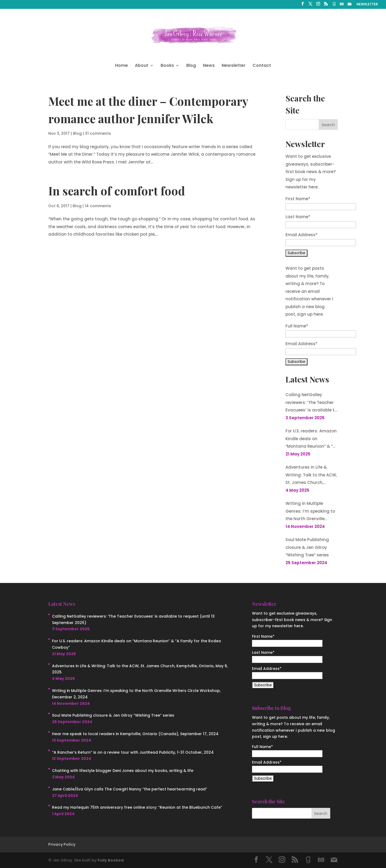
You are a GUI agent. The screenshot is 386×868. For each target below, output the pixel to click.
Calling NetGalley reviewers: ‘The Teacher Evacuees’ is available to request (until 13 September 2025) (311, 403)
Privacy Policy (62, 844)
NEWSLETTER (367, 5)
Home (121, 66)
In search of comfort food (117, 191)
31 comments (98, 133)
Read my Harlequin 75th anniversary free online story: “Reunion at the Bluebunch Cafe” (137, 807)
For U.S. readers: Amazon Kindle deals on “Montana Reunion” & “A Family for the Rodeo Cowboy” (311, 439)
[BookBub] (342, 6)
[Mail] (350, 6)
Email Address (302, 235)
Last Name (298, 217)
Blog (191, 66)
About (142, 66)
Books (167, 66)
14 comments (98, 206)
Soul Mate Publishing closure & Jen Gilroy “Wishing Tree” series (307, 547)
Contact (262, 66)
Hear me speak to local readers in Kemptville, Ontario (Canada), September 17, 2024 (135, 734)
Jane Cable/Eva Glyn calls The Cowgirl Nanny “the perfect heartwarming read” (130, 789)
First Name (298, 199)
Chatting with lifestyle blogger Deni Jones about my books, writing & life (123, 771)
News (209, 66)
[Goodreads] (334, 6)
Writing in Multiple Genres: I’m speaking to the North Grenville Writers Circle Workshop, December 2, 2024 (311, 512)
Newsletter (234, 66)
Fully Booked (111, 860)
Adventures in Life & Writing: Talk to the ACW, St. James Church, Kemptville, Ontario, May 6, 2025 (311, 475)
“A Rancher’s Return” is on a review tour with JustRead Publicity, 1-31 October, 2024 (133, 752)
